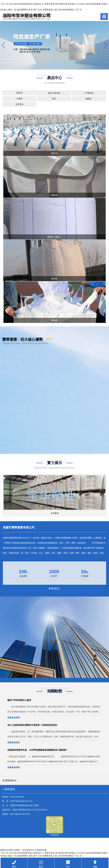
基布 (54, 99)
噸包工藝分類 (54, 93)
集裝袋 (19, 93)
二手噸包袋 (89, 93)
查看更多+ (55, 589)
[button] (106, 45)
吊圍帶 (19, 99)
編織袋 (89, 99)
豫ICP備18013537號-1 (20, 814)
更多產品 (19, 104)
